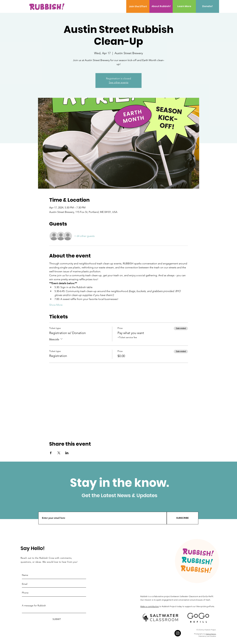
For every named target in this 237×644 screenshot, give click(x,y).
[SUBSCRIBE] (183, 518)
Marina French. (211, 634)
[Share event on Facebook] (51, 453)
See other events (119, 82)
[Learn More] (184, 6)
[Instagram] (178, 633)
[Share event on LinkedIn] (67, 453)
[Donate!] (207, 6)
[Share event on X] (59, 453)
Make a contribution (150, 606)
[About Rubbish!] (161, 6)
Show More (56, 305)
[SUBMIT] (56, 619)
